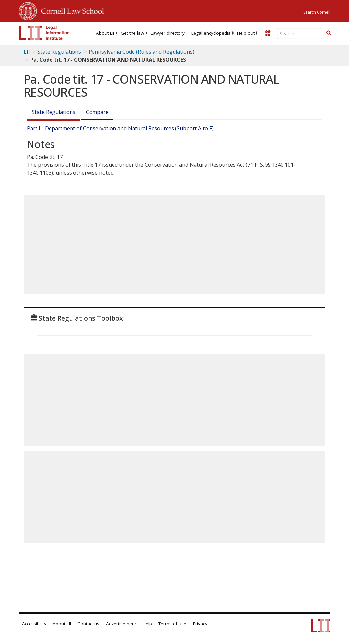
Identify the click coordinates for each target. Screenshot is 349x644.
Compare (97, 112)
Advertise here (121, 624)
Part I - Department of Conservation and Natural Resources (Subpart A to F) (120, 128)
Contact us (88, 624)
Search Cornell (317, 12)
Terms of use (172, 624)
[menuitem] (105, 33)
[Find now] (329, 33)
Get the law (132, 33)
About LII (105, 33)
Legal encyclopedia (211, 33)
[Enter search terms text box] (300, 33)
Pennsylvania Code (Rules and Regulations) (141, 52)
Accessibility (34, 624)
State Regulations (59, 52)
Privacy (200, 624)
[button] (329, 33)
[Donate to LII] (268, 33)
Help (147, 624)
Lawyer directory (168, 33)
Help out (246, 33)
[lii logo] (44, 33)
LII (27, 52)
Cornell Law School (71, 10)
